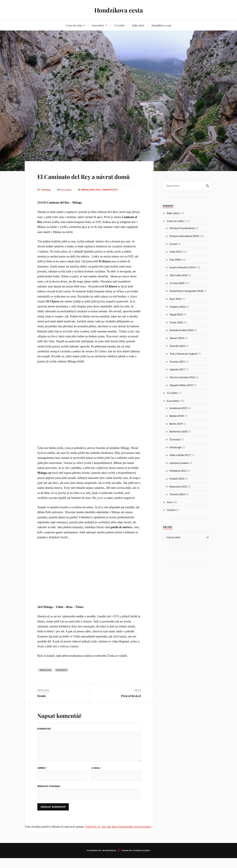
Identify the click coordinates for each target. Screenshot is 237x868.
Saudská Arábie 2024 (181, 330)
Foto (170, 502)
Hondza (47, 199)
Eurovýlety (98, 25)
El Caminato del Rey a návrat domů (85, 181)
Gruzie (173, 244)
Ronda (42, 705)
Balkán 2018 (177, 416)
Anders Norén (141, 860)
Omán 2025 (176, 322)
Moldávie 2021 (178, 471)
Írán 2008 (175, 259)
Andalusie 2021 (93, 199)
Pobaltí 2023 (177, 478)
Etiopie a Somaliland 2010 (184, 236)
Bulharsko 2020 (178, 431)
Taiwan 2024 (177, 338)
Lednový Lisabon (179, 463)
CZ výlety (120, 25)
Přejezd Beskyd (131, 705)
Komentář (44, 738)
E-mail (97, 778)
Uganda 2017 (177, 369)
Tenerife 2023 (177, 346)
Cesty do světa (74, 25)
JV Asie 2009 (177, 283)
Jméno (42, 778)
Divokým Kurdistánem (182, 228)
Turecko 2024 (177, 494)
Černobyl (175, 439)
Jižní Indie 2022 (178, 275)
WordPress (109, 860)
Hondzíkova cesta (118, 10)
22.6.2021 (68, 199)
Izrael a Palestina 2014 (182, 267)
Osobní (171, 510)
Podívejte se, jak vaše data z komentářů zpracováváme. (118, 836)
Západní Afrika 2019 (181, 385)
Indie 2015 (176, 252)
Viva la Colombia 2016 (182, 377)
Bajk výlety (138, 25)
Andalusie (46, 679)
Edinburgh (175, 447)
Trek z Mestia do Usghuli (183, 354)
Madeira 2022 (178, 307)
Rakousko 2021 (178, 486)
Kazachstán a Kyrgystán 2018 (186, 291)
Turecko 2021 (177, 361)
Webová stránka (49, 796)
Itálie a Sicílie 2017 (180, 455)
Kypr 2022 (175, 299)
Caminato (62, 679)
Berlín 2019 (176, 424)
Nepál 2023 (176, 314)
